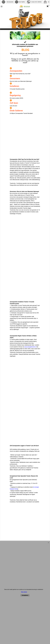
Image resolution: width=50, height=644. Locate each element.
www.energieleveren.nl (30, 347)
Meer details (24, 592)
